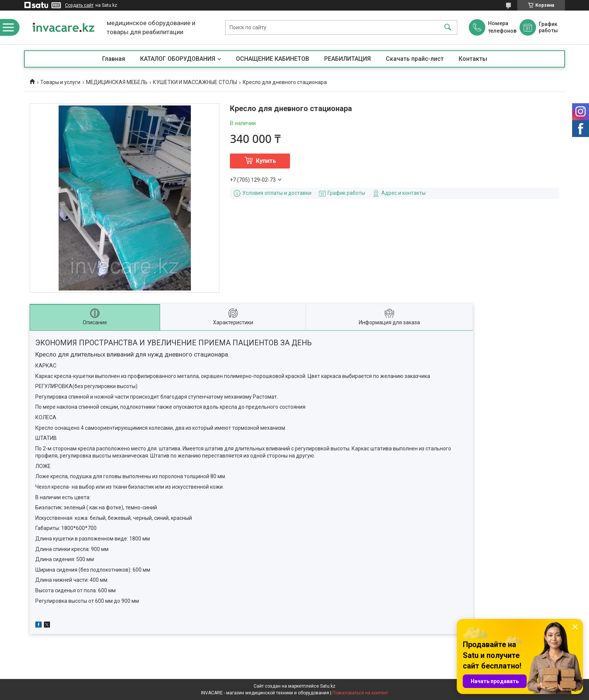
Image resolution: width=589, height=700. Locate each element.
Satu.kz (328, 686)
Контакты (473, 59)
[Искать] (448, 28)
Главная (114, 59)
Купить (266, 161)
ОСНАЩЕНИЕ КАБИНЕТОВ (273, 59)
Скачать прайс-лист (415, 59)
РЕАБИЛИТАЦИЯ (347, 59)
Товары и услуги (60, 82)
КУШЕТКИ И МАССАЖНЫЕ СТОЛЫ (195, 82)
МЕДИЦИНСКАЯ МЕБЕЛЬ (117, 82)
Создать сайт (79, 5)
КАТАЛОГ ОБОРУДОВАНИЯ (178, 59)
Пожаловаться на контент (360, 693)
